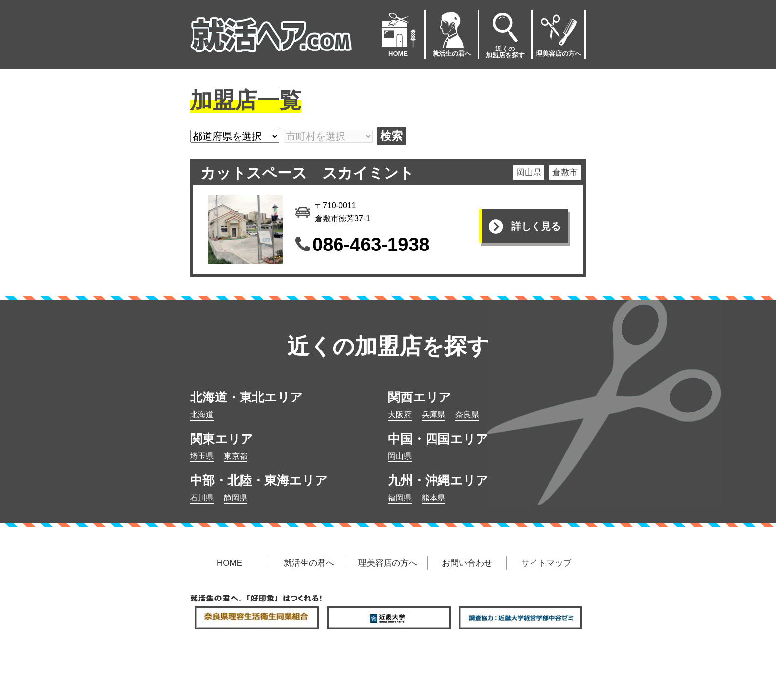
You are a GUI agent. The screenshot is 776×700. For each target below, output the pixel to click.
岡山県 (400, 456)
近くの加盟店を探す (505, 34)
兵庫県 (434, 415)
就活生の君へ (452, 34)
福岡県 (400, 498)
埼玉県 (202, 456)
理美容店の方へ (558, 34)
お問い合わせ (467, 563)
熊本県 (434, 498)
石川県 (202, 498)
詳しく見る (536, 226)
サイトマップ (546, 563)
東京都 (236, 456)
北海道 (202, 415)
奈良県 (467, 415)
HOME (398, 34)
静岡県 (236, 498)
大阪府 (400, 415)
